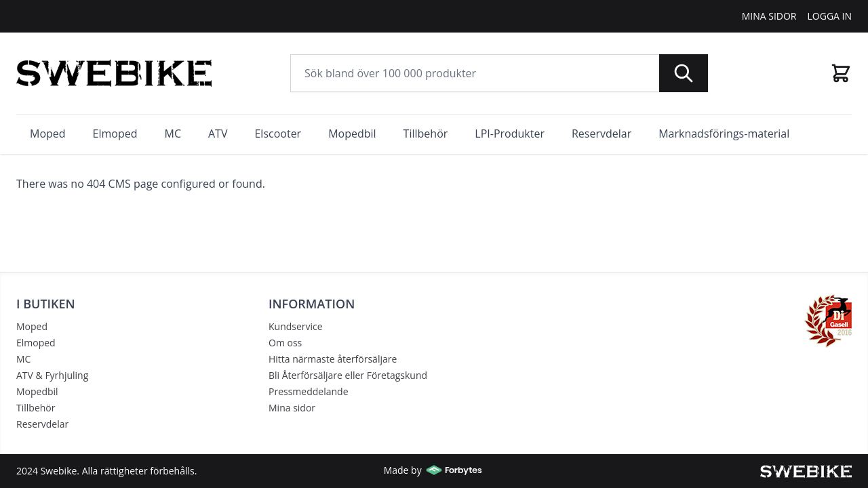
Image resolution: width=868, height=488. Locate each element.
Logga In (830, 16)
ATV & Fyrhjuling (52, 375)
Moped (32, 326)
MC (23, 359)
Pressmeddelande (309, 391)
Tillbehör (36, 408)
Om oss (285, 343)
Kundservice (296, 326)
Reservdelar (42, 424)
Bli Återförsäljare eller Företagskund (348, 375)
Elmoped (36, 343)
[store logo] (114, 73)
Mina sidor (292, 408)
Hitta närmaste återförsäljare (333, 359)
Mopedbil (37, 391)
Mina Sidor (769, 16)
